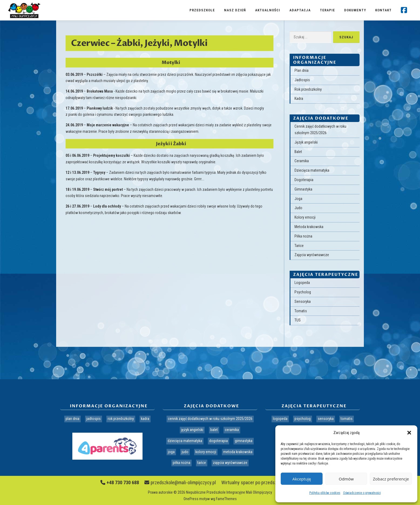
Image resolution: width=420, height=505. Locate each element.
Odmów (346, 479)
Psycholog (303, 292)
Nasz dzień (235, 10)
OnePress (191, 499)
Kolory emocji (305, 217)
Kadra (299, 99)
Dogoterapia (304, 180)
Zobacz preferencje (391, 479)
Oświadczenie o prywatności (362, 493)
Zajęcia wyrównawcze (312, 255)
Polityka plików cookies (325, 493)
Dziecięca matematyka (312, 170)
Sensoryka (303, 301)
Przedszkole (202, 10)
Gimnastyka (303, 189)
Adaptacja (300, 10)
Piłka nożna (303, 236)
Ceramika (302, 161)
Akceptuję (302, 479)
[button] (409, 433)
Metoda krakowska (309, 227)
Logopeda (302, 283)
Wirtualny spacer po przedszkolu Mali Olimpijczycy (270, 482)
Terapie (327, 10)
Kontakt (383, 10)
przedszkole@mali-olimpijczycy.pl (180, 482)
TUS (298, 320)
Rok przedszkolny (308, 89)
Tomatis (301, 311)
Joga (298, 199)
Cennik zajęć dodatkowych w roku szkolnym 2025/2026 (210, 419)
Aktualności (268, 10)
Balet (298, 152)
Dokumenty (355, 10)
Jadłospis (302, 80)
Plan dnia (302, 70)
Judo (298, 208)
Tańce (299, 246)
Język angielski (306, 142)
